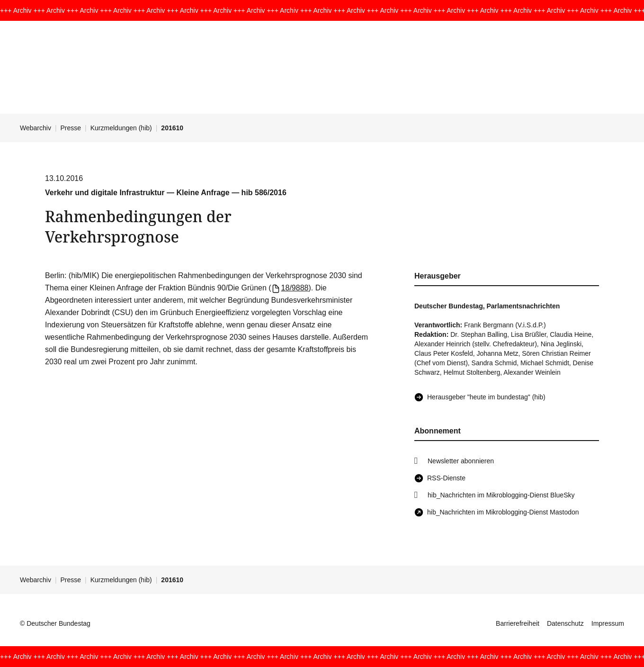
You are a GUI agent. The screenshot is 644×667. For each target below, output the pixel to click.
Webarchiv (36, 128)
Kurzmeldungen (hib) (121, 128)
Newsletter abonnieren (461, 461)
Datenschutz (565, 623)
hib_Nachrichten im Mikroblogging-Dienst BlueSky (501, 495)
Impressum (608, 623)
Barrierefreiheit (518, 623)
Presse (71, 128)
